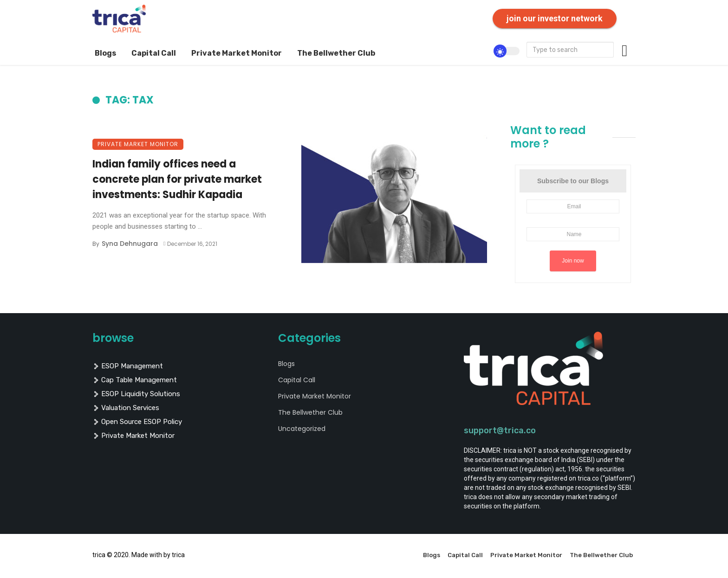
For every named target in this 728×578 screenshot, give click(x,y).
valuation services (126, 408)
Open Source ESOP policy (137, 422)
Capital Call (154, 53)
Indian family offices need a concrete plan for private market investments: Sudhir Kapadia (177, 179)
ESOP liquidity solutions (136, 394)
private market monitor (133, 436)
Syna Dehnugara (130, 244)
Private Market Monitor (237, 53)
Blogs (105, 53)
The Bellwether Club (336, 53)
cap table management (135, 380)
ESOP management (128, 366)
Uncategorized (302, 429)
